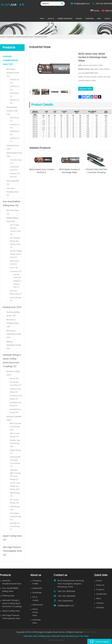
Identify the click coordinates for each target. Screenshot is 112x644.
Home (42, 19)
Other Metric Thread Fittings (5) (16, 516)
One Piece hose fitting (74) (16, 397)
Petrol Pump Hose (35, 612)
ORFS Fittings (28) (15, 508)
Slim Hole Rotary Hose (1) (16, 292)
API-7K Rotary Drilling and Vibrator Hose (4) (15, 243)
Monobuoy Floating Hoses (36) (12, 323)
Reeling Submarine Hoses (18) (14, 345)
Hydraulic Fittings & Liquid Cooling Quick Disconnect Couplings (12, 603)
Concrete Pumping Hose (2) (12, 192)
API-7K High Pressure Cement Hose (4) (15, 230)
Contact (107, 19)
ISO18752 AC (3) (15, 102)
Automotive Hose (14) (14, 168)
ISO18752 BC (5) (15, 133)
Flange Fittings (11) (15, 452)
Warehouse (38, 605)
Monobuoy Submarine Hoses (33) (14, 334)
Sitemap (100, 608)
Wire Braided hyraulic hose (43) (12, 111)
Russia (97, 11)
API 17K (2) (14, 268)
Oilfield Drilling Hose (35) (12, 220)
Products (79, 19)
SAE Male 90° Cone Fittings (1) (15, 526)
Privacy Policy (90, 632)
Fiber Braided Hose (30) (14, 155)
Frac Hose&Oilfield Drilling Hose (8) (11, 204)
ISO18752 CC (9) (15, 88)
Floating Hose (8, 596)
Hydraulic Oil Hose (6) (15, 175)
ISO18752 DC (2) (15, 119)
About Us (51, 19)
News (99, 19)
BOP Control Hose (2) (15, 263)
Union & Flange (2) (16, 299)
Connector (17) (16, 271)
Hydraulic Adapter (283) (14, 418)
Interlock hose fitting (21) (15, 391)
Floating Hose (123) (12, 307)
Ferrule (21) (14, 379)
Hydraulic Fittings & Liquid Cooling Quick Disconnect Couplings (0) (12, 361)
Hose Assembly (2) (13, 183)
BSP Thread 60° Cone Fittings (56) (16, 427)
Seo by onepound (57, 640)
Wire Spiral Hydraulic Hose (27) (13, 73)
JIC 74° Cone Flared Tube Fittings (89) (15, 486)
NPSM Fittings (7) (15, 494)
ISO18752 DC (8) (15, 81)
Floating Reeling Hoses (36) (13, 314)
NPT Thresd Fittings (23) (15, 501)
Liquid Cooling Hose (11, 611)
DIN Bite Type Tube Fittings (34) (15, 443)
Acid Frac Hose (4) (13, 212)
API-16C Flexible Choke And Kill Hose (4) (16, 254)
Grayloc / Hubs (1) (17, 286)
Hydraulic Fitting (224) (13, 373)
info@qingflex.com (82, 4)
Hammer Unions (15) (17, 276)
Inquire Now (86, 89)
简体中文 (109, 11)
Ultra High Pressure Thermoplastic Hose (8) (12, 551)
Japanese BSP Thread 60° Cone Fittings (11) (15, 462)
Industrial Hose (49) (13, 147)
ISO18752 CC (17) (15, 126)
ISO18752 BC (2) (15, 95)
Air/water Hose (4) (16, 162)
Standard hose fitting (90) (15, 411)
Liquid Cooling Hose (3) (12, 538)
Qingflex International (65, 19)
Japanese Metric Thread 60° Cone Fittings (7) (15, 475)
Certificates (90, 19)
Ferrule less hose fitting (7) (16, 384)
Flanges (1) (17, 281)
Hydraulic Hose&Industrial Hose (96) (10, 60)
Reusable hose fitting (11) (16, 404)
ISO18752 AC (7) (15, 140)
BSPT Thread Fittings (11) (15, 435)
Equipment (37, 588)
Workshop (37, 593)
